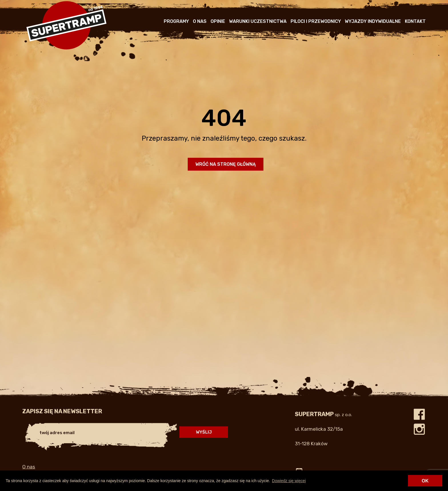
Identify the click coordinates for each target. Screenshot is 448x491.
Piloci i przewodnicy (316, 21)
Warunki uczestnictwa (258, 21)
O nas (200, 21)
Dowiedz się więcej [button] (289, 481)
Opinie (218, 21)
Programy (176, 21)
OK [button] (425, 481)
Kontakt (415, 21)
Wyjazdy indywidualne (373, 21)
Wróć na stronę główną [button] (226, 164)
